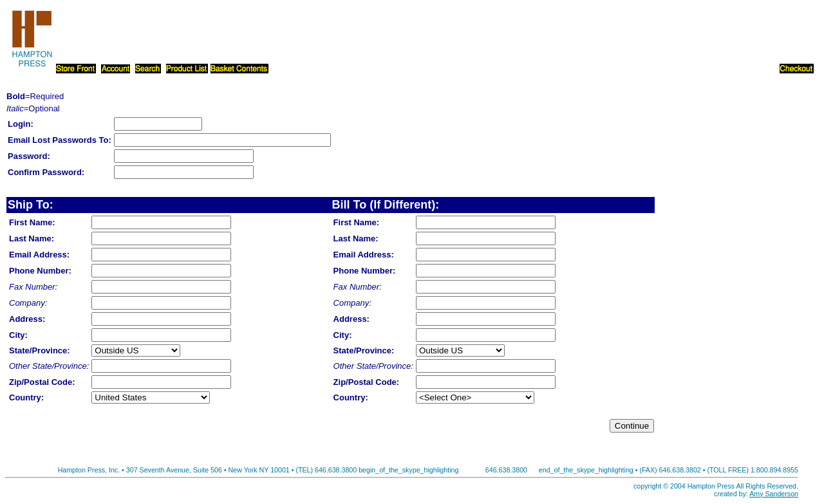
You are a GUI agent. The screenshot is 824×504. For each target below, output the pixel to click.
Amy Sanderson (774, 494)
